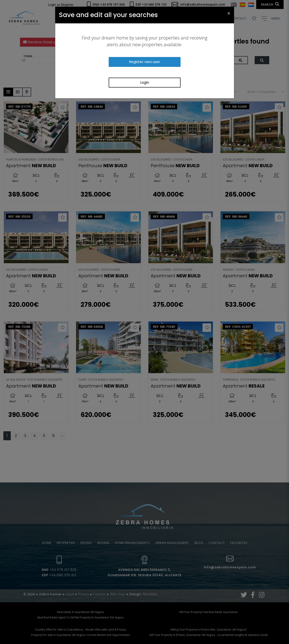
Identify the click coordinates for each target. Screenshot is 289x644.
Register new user (145, 62)
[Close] (229, 13)
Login (145, 82)
